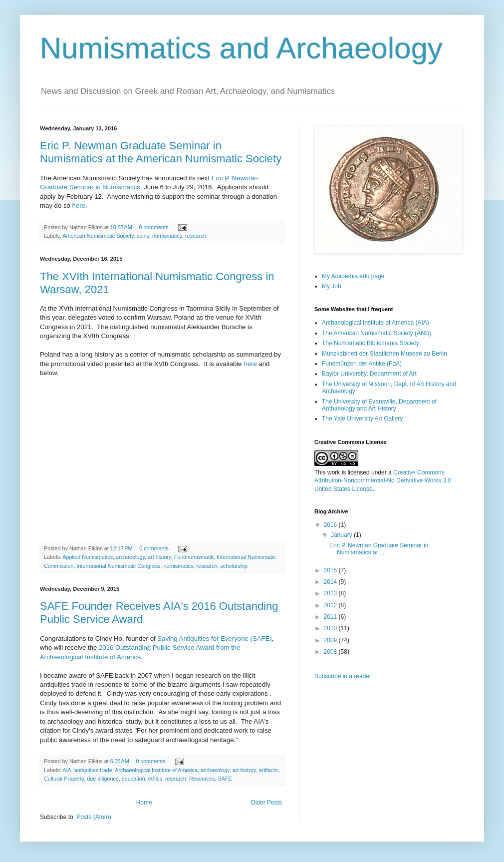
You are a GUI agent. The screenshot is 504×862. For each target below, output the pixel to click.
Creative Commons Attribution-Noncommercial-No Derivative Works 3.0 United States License (383, 481)
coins (143, 236)
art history (159, 557)
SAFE (225, 779)
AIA (67, 770)
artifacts (268, 770)
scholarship (234, 566)
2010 (331, 628)
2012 (331, 605)
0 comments (154, 227)
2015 (331, 570)
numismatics (167, 236)
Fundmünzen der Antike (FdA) (362, 364)
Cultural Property (64, 779)
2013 (331, 593)
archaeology (130, 557)
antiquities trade (93, 770)
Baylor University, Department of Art (369, 374)
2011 (331, 617)
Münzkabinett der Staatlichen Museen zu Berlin (384, 354)
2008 (331, 652)
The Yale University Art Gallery (362, 419)
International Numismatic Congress (118, 566)
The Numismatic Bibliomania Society (371, 343)
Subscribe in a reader (343, 676)
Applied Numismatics (88, 557)
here (79, 206)
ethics (155, 779)
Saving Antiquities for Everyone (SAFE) (214, 639)
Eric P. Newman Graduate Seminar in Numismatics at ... (379, 549)
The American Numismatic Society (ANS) (377, 333)
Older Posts (266, 803)
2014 (331, 582)
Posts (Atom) (94, 817)
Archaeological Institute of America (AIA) (376, 323)
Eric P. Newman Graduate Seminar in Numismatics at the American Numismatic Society (161, 152)
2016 (331, 525)
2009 (331, 640)
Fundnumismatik (194, 557)
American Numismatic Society (98, 236)
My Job (332, 286)
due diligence (103, 779)
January (342, 535)
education (133, 779)
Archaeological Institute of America (156, 770)
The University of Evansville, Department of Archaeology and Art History (379, 405)
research (196, 236)
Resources (202, 779)
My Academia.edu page (353, 276)
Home (144, 803)
